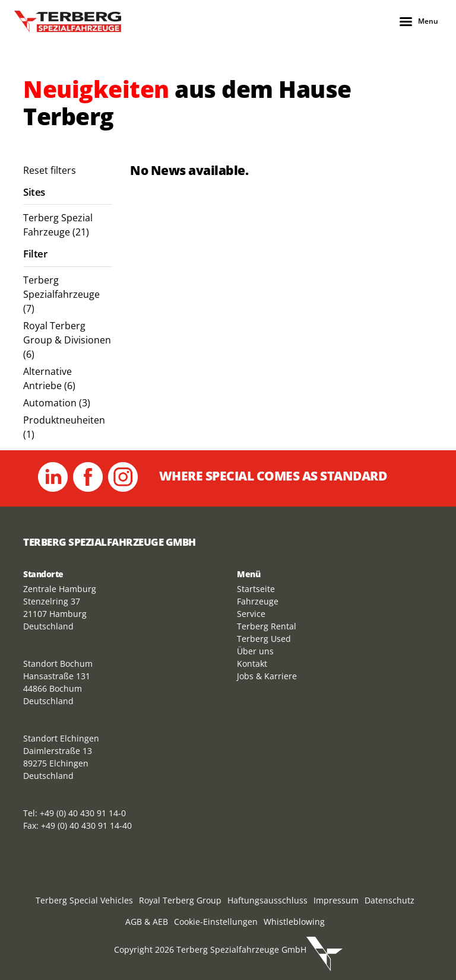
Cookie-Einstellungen (216, 922)
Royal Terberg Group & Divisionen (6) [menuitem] (67, 340)
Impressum (336, 900)
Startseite (256, 589)
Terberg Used (264, 639)
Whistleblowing (294, 922)
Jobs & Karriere (267, 676)
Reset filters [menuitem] (50, 170)
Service (251, 614)
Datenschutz (389, 900)
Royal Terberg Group (180, 900)
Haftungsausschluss (267, 900)
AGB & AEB (147, 922)
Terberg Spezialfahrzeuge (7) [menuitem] (61, 294)
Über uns (255, 651)
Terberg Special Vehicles (84, 900)
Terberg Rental (267, 626)
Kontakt (252, 664)
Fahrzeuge (258, 601)
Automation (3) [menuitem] (57, 403)
